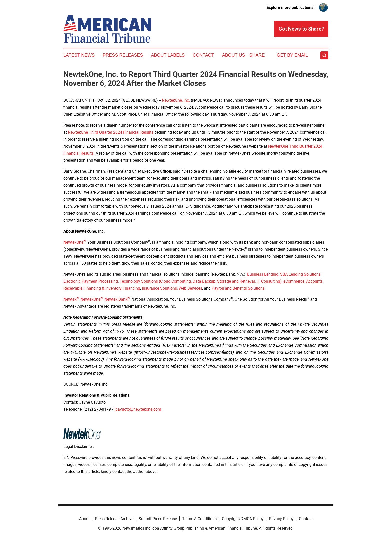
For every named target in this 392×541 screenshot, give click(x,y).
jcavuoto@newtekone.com (138, 409)
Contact (203, 55)
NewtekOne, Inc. (176, 100)
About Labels (168, 55)
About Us (234, 55)
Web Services (190, 288)
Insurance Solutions (159, 288)
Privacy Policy (281, 519)
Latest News (79, 55)
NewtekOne (73, 242)
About (84, 519)
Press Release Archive (114, 519)
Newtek (71, 299)
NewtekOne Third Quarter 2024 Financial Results (111, 132)
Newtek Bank (117, 299)
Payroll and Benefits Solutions (238, 288)
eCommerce (294, 281)
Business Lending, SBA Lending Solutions (284, 274)
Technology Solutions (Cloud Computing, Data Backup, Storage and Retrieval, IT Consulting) (201, 281)
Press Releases (123, 55)
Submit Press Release (158, 519)
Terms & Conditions (199, 519)
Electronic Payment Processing (91, 281)
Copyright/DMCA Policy (243, 519)
